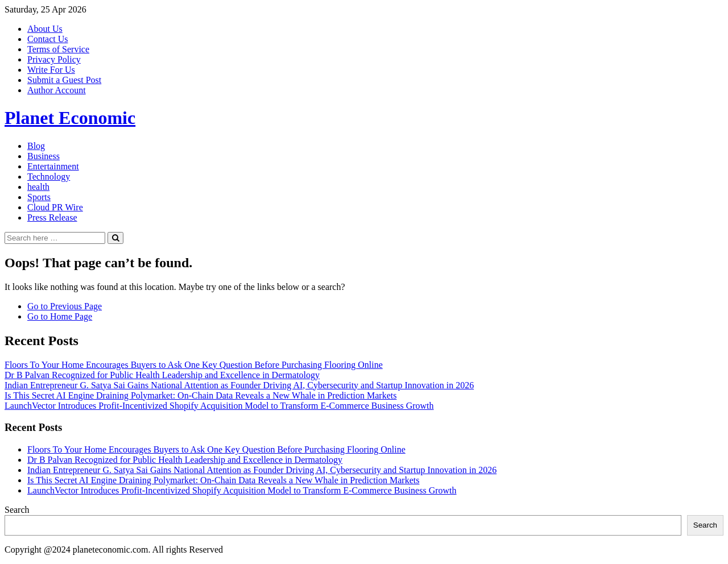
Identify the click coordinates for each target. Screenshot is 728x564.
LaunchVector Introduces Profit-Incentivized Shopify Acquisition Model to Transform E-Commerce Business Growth (219, 406)
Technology (49, 177)
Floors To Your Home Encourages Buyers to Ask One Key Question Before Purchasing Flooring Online (194, 365)
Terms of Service (58, 49)
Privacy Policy (54, 59)
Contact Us (48, 39)
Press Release (52, 217)
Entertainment (53, 166)
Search (17, 510)
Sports (39, 197)
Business (44, 156)
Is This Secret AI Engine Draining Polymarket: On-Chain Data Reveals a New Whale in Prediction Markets (200, 395)
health (38, 187)
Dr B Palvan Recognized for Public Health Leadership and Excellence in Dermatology (162, 375)
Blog (36, 146)
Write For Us (51, 70)
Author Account (57, 90)
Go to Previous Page (65, 306)
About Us (45, 29)
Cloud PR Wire (55, 207)
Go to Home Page (60, 316)
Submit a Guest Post (64, 80)
